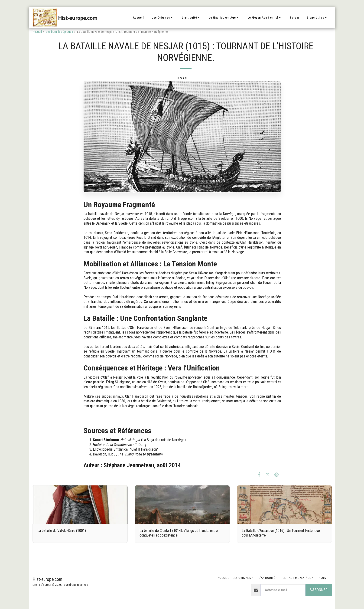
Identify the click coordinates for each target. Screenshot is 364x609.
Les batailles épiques (59, 32)
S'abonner (319, 590)
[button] (163, 18)
